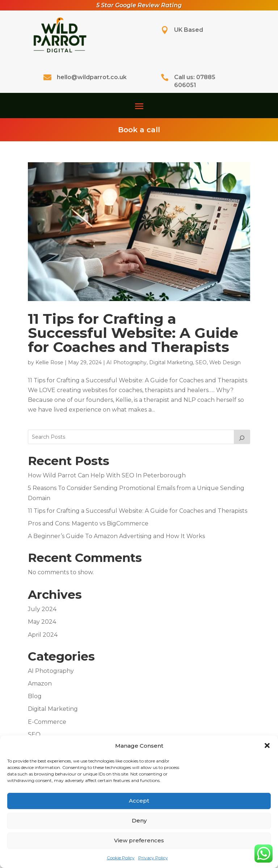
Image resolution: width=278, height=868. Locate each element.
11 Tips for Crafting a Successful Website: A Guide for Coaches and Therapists (133, 333)
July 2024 (42, 609)
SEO (201, 362)
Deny (139, 820)
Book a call (139, 130)
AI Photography (127, 362)
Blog (35, 696)
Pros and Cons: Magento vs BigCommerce (88, 523)
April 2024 (43, 635)
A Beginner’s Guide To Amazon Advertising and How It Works (116, 536)
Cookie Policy (121, 858)
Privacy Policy (153, 858)
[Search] (242, 437)
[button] (267, 745)
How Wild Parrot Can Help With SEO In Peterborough (107, 475)
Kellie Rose (49, 362)
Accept (139, 801)
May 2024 (42, 622)
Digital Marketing (171, 362)
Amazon (40, 684)
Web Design (225, 362)
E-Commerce (47, 722)
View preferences (139, 840)
